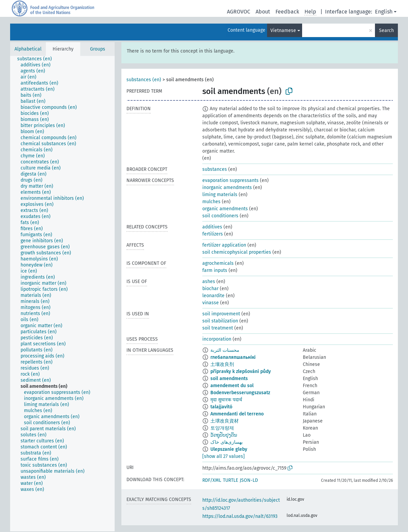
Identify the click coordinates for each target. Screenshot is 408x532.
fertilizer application (224, 245)
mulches (211, 202)
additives (212, 227)
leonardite (213, 296)
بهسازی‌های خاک (227, 442)
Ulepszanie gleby (229, 449)
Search (386, 30)
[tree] (62, 294)
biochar (210, 289)
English (384, 12)
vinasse (211, 303)
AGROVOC (239, 12)
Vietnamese (283, 30)
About (263, 12)
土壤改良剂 (222, 364)
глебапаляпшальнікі (233, 357)
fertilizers (213, 234)
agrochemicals (218, 263)
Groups (98, 49)
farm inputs (215, 270)
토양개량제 (222, 428)
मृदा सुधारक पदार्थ (226, 400)
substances (215, 169)
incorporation (217, 339)
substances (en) (144, 80)
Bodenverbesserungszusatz (240, 393)
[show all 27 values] (224, 456)
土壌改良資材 (225, 421)
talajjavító (221, 407)
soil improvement (221, 314)
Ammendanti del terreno (237, 414)
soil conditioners (220, 216)
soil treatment (218, 328)
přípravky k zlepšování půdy (241, 371)
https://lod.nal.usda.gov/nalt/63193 (240, 516)
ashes (209, 281)
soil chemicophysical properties (237, 252)
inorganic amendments (227, 187)
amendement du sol (232, 386)
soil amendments (229, 379)
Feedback (287, 12)
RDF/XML (212, 480)
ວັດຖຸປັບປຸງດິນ (224, 435)
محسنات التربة (225, 350)
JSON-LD (249, 480)
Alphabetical (28, 49)
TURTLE (230, 480)
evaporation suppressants (230, 180)
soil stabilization (220, 321)
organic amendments (225, 209)
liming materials (220, 195)
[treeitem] (37, 59)
